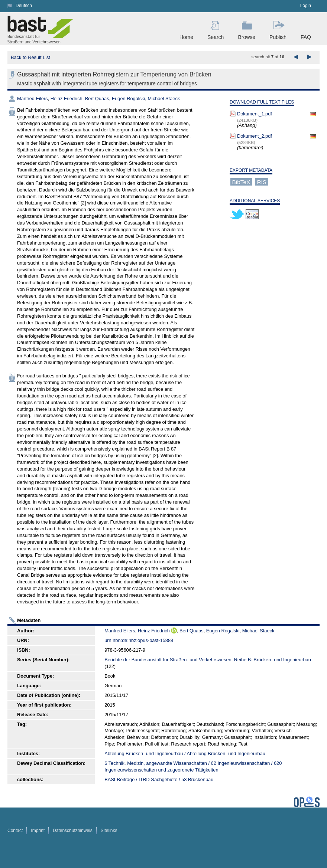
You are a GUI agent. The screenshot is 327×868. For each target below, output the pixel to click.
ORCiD (174, 630)
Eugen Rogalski (129, 99)
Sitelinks (109, 831)
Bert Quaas (97, 99)
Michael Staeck (164, 99)
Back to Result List (30, 57)
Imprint (38, 831)
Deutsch (24, 6)
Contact (15, 831)
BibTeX (241, 182)
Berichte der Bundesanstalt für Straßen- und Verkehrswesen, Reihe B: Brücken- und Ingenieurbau (208, 660)
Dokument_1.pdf (255, 114)
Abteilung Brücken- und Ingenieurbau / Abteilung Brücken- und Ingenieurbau (185, 754)
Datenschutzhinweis (73, 831)
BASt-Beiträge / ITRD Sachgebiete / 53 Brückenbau (159, 779)
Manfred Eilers (33, 99)
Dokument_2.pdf (255, 136)
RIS (262, 182)
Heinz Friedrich (67, 99)
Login (306, 6)
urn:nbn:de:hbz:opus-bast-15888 (139, 640)
